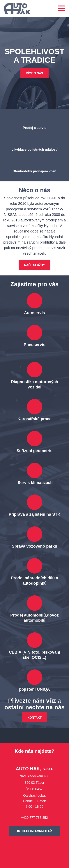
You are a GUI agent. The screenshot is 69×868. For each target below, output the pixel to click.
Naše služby (34, 265)
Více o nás (34, 73)
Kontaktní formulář (34, 831)
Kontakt (34, 718)
